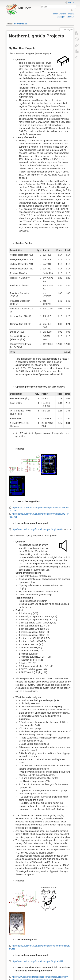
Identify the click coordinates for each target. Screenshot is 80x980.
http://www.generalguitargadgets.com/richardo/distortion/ (40, 977)
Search (72, 10)
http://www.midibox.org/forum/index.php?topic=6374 (38, 529)
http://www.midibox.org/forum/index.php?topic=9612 (38, 961)
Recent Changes (59, 14)
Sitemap (70, 17)
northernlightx (21, 24)
